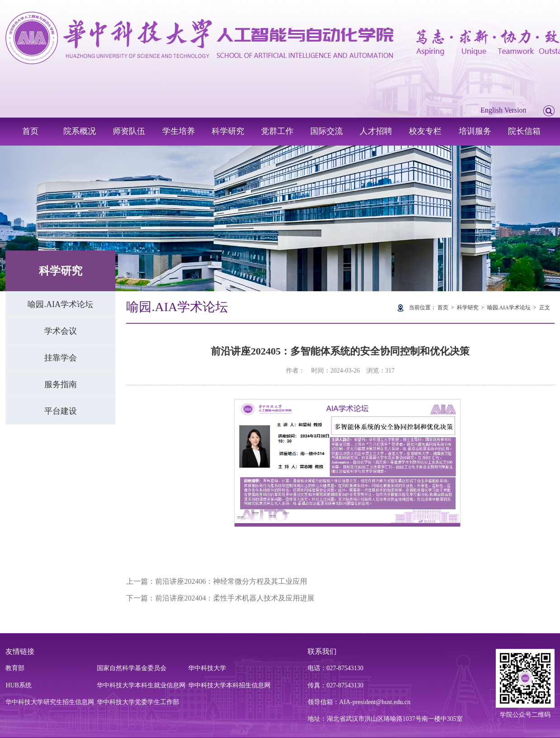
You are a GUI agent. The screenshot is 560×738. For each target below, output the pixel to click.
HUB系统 (19, 685)
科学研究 (228, 131)
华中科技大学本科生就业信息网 (141, 685)
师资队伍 (129, 131)
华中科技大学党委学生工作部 (138, 702)
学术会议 (61, 331)
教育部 (15, 668)
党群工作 (277, 131)
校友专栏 (425, 131)
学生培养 (179, 131)
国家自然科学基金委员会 (132, 668)
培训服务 (475, 131)
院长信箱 (524, 131)
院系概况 (80, 131)
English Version (503, 110)
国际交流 (327, 131)
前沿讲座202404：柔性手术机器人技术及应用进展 (235, 598)
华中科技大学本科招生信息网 (229, 685)
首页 (30, 131)
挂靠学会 (61, 358)
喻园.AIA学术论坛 (60, 304)
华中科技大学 (207, 668)
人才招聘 (376, 131)
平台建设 (61, 411)
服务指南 (61, 384)
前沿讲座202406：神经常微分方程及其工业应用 (231, 581)
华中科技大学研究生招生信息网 (50, 702)
